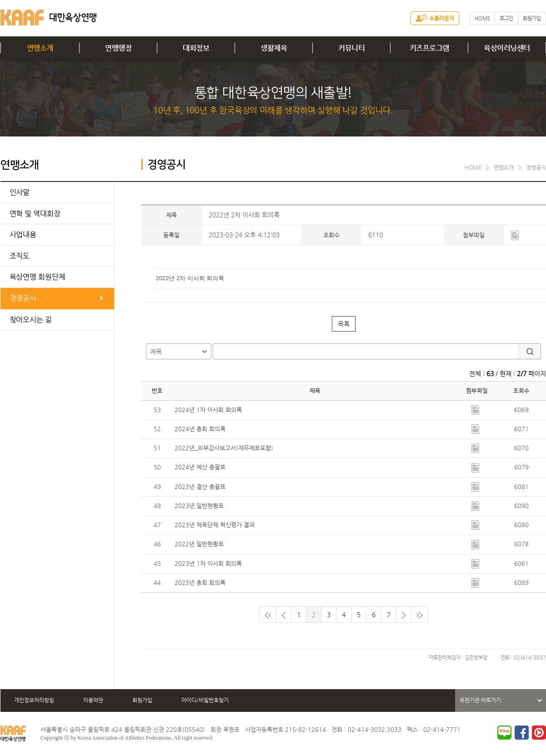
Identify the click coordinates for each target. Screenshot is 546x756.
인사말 (20, 192)
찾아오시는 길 (31, 320)
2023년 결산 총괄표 (200, 486)
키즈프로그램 (429, 48)
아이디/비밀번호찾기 (205, 700)
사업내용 (23, 234)
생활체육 (274, 48)
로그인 (506, 18)
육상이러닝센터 (507, 48)
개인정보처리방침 (34, 700)
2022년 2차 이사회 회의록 (190, 278)
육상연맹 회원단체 (38, 277)
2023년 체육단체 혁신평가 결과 (215, 525)
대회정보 (196, 48)
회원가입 (532, 18)
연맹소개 (40, 48)
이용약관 (93, 700)
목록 (344, 324)
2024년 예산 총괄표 (200, 467)
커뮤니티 (351, 48)
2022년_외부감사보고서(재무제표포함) (224, 448)
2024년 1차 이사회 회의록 (208, 410)
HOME (482, 18)
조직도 (20, 256)
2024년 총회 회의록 (200, 429)
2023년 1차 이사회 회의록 (208, 563)
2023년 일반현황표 (199, 506)
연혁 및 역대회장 (35, 214)
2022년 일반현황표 (199, 544)
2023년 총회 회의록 (200, 582)
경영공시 (23, 298)
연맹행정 (118, 48)
